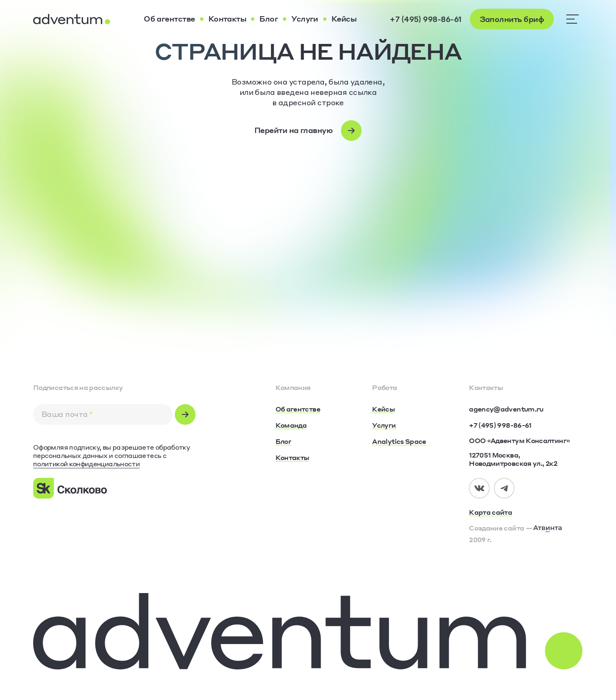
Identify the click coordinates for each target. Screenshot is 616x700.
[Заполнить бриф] (512, 19)
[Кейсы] (344, 19)
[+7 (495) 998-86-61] (425, 19)
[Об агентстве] (169, 19)
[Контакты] (227, 19)
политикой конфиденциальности (86, 464)
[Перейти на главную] (308, 131)
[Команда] (291, 426)
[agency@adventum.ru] (506, 409)
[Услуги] (305, 19)
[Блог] (269, 19)
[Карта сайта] (526, 513)
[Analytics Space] (399, 442)
